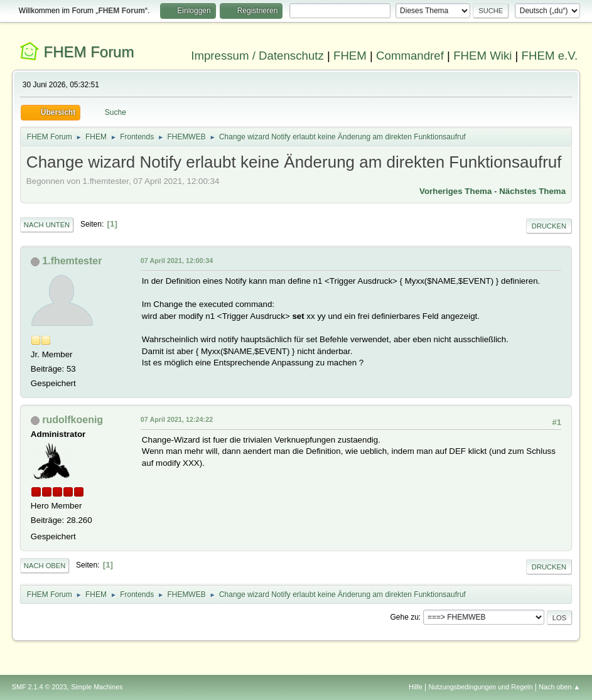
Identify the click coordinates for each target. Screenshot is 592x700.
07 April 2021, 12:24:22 (177, 419)
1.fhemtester (72, 261)
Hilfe (416, 687)
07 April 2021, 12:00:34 (177, 261)
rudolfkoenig (73, 420)
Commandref (410, 56)
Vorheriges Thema (455, 191)
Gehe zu (405, 617)
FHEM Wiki (482, 56)
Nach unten (47, 225)
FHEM (350, 56)
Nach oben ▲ (559, 687)
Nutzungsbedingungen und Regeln (480, 687)
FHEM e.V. (550, 56)
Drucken (549, 226)
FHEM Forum (89, 52)
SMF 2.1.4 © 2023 (40, 687)
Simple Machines (97, 687)
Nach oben (45, 566)
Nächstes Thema (532, 191)
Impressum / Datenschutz (257, 56)
